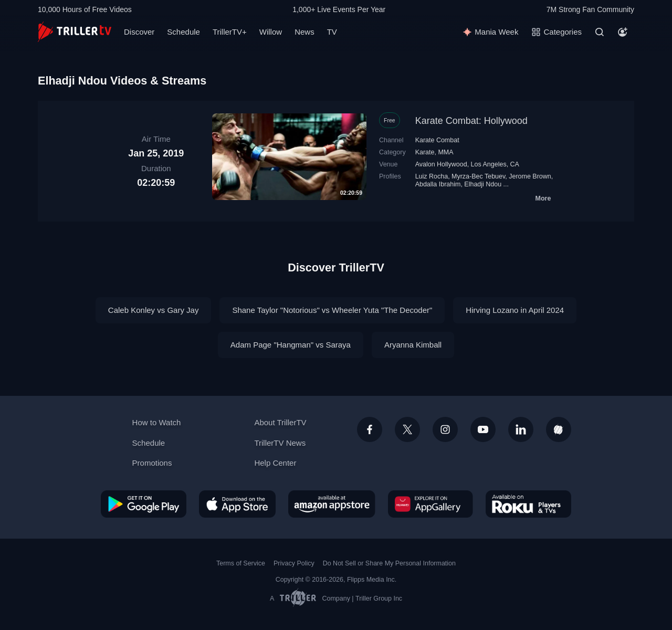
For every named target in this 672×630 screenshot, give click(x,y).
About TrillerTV (280, 422)
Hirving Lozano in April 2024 (515, 310)
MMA (445, 152)
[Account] (623, 32)
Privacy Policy (294, 563)
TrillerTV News (280, 443)
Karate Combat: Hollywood (471, 121)
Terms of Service (241, 563)
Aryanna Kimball (413, 345)
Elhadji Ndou (483, 184)
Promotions (152, 463)
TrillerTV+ (230, 32)
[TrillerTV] (75, 32)
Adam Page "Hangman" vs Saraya (291, 345)
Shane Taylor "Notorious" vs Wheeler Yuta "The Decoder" (332, 310)
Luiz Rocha (432, 176)
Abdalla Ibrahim (438, 184)
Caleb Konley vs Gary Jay (154, 310)
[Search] (600, 32)
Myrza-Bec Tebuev (478, 176)
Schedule (183, 32)
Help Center (275, 463)
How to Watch (157, 422)
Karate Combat (437, 140)
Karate (425, 152)
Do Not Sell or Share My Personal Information (389, 563)
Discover (139, 32)
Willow (271, 32)
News (304, 32)
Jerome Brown (530, 176)
